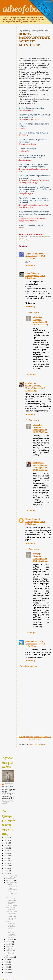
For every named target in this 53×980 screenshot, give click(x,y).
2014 (6, 868)
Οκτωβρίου (10, 880)
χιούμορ (27, 240)
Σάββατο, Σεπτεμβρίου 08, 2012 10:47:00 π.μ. (41, 322)
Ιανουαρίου (10, 957)
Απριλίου (10, 949)
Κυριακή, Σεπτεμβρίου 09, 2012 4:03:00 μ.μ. (40, 559)
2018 (6, 858)
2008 (6, 967)
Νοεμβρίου (10, 878)
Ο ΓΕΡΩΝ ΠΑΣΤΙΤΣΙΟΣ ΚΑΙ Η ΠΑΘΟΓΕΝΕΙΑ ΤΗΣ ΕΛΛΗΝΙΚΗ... (12, 890)
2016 (6, 863)
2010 (6, 962)
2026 (6, 838)
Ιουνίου (9, 944)
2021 (6, 851)
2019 (6, 856)
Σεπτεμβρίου (11, 883)
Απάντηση (30, 265)
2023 (6, 846)
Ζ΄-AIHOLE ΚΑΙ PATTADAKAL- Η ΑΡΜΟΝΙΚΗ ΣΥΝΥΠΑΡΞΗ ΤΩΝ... (12, 916)
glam (28, 273)
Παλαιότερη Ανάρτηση (42, 737)
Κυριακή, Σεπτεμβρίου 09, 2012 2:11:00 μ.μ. (35, 522)
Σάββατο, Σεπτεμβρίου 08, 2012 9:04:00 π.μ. (35, 276)
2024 (6, 843)
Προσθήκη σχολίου (28, 666)
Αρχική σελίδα (35, 739)
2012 (6, 873)
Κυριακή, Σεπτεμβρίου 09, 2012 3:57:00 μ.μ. (40, 430)
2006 (6, 972)
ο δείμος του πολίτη (31, 384)
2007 (6, 970)
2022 (6, 848)
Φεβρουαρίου (11, 953)
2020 (6, 853)
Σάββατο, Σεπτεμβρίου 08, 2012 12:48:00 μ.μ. (35, 388)
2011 (6, 959)
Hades (28, 519)
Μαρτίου (9, 951)
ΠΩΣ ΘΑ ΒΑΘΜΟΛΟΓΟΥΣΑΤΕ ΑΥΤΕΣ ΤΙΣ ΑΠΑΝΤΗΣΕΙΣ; (11, 926)
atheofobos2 (24, 9)
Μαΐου (9, 946)
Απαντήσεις (34, 312)
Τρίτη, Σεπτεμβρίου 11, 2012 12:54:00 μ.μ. (35, 644)
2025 (6, 840)
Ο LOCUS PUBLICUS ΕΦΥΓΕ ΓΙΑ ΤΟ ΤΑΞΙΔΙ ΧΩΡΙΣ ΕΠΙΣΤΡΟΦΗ (11, 901)
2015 (6, 866)
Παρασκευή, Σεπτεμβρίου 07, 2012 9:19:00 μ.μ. (35, 256)
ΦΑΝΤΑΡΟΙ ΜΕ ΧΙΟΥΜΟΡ (11, 908)
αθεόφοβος (37, 317)
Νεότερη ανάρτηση (26, 737)
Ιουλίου (9, 942)
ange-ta (29, 253)
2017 (6, 861)
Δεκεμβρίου (10, 876)
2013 (6, 871)
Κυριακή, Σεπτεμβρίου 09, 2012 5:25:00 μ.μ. (40, 467)
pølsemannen (31, 641)
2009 (6, 964)
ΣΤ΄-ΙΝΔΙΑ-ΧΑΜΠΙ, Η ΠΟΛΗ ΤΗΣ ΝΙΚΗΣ (11, 935)
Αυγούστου (10, 940)
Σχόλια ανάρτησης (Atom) (39, 744)
